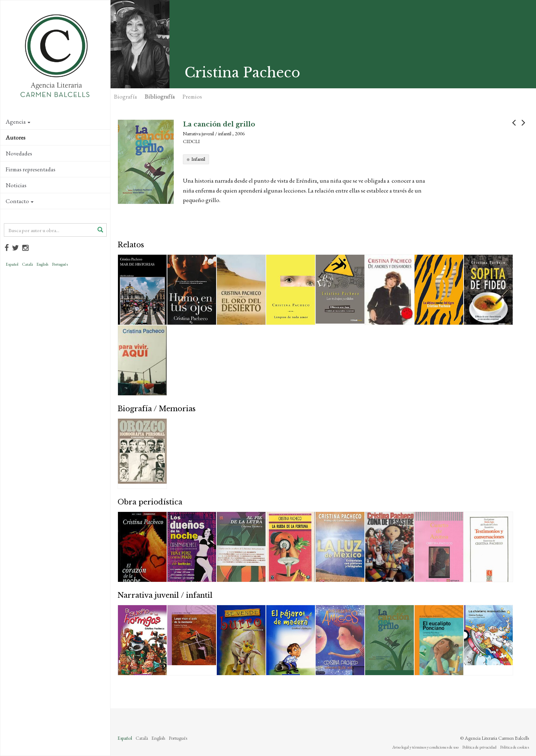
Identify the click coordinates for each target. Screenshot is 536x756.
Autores (16, 137)
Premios (192, 96)
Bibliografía (160, 96)
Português (60, 264)
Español (12, 264)
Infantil (198, 159)
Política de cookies (514, 747)
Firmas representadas (31, 169)
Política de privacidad (479, 747)
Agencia (18, 122)
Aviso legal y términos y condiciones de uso (425, 747)
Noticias (16, 185)
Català (27, 264)
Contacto (20, 201)
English (42, 264)
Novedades (19, 153)
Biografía (126, 96)
